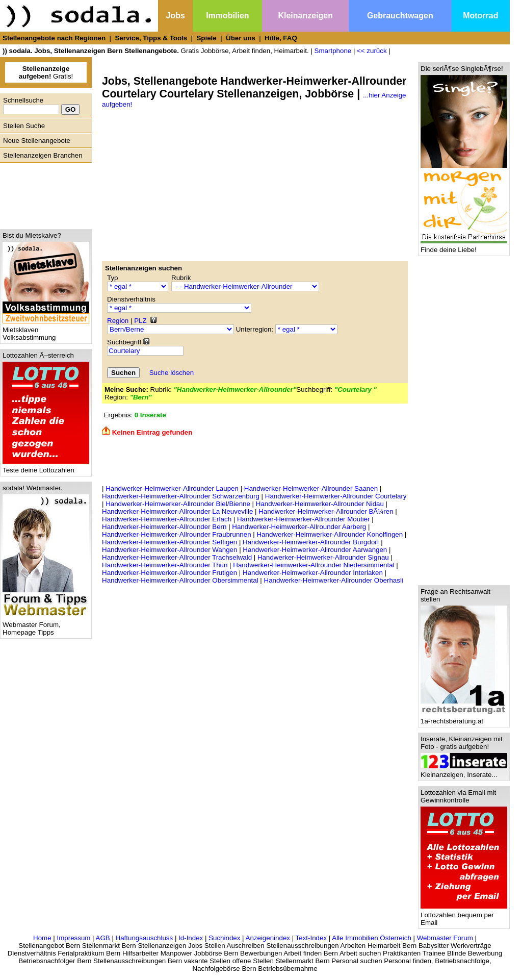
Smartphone (333, 51)
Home (42, 938)
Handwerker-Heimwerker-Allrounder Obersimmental (180, 580)
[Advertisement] (43, 193)
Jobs (175, 16)
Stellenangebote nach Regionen (54, 38)
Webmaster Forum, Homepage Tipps (46, 625)
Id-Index (191, 938)
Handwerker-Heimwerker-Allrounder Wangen (169, 550)
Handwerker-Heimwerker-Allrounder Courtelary (336, 496)
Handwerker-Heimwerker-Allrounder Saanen (311, 488)
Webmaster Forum (445, 938)
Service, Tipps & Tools (151, 38)
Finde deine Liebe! (464, 247)
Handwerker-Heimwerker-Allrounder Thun (165, 565)
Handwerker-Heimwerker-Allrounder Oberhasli (334, 580)
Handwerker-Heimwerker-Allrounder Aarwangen (315, 550)
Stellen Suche (24, 126)
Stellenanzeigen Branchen (43, 155)
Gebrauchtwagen (400, 16)
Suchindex (224, 938)
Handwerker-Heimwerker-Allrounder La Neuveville (177, 511)
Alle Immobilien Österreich (372, 938)
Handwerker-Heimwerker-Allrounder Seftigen (169, 542)
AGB (103, 938)
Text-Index (311, 938)
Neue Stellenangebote (37, 141)
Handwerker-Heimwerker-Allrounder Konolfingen (330, 534)
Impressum (73, 938)
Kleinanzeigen (305, 16)
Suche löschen (172, 373)
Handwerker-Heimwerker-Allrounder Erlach (167, 519)
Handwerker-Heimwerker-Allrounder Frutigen (169, 573)
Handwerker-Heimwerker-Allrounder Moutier (304, 519)
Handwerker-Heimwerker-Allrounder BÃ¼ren (326, 511)
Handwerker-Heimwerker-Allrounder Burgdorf (311, 542)
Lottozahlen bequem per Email (464, 916)
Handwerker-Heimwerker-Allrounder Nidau (320, 504)
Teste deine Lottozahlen (46, 467)
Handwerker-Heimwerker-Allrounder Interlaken (313, 573)
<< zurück (372, 51)
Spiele (206, 38)
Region (118, 321)
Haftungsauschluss (145, 938)
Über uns (241, 38)
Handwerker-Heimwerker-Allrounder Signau (323, 557)
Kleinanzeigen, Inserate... (464, 772)
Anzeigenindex (268, 938)
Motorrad (480, 16)
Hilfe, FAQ (281, 38)
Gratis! (46, 72)
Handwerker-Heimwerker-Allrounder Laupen (172, 488)
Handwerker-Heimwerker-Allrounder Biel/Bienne (178, 504)
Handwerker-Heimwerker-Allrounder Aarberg (299, 527)
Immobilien (227, 16)
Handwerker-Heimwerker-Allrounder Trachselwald (177, 557)
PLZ (140, 321)
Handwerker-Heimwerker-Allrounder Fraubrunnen (177, 534)
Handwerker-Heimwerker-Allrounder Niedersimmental (314, 565)
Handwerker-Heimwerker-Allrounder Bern (164, 527)
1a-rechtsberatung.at (464, 718)
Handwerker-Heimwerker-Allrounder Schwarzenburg (181, 496)
